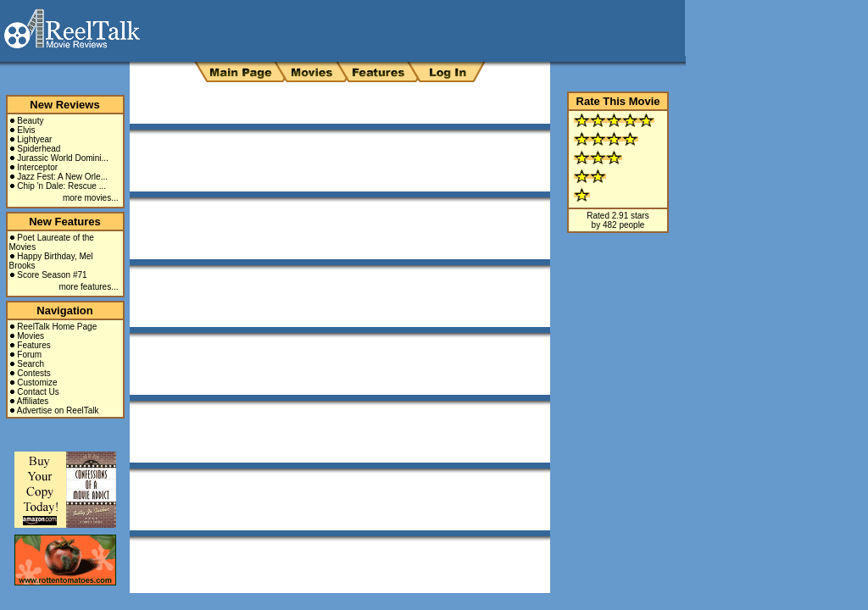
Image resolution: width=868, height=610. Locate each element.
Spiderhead (39, 149)
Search (31, 364)
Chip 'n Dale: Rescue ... (61, 186)
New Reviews (64, 105)
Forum (29, 355)
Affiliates (33, 401)
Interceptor (37, 167)
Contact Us (38, 392)
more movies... (91, 198)
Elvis (26, 130)
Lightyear (34, 139)
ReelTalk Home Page (57, 327)
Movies (31, 336)
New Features (65, 222)
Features (33, 345)
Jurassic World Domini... (63, 158)
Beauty (30, 121)
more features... (88, 287)
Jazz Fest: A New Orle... (62, 177)
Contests (33, 373)
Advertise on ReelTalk (58, 410)
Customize (37, 383)
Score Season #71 (52, 275)
